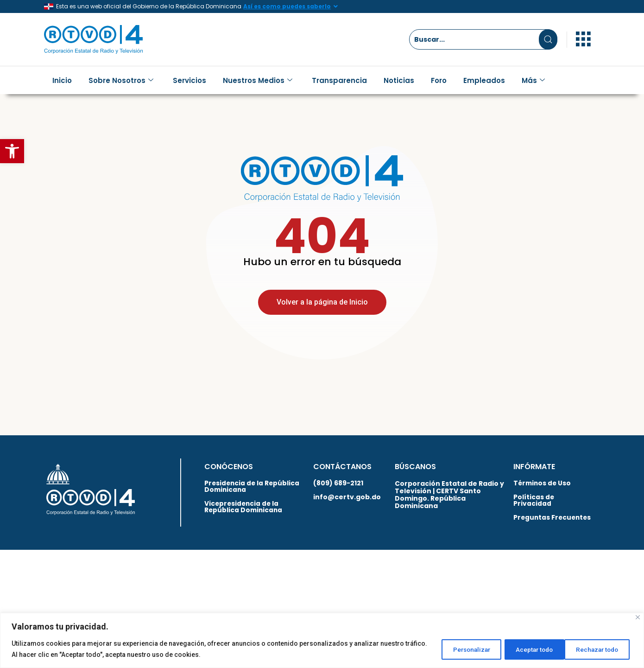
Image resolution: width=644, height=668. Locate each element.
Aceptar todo (599, 649)
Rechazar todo (527, 649)
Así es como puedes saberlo (287, 6)
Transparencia (339, 80)
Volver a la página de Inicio (322, 311)
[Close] (638, 617)
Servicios (189, 80)
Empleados (484, 80)
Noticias (399, 80)
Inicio (62, 80)
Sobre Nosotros (121, 80)
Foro (439, 80)
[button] (12, 151)
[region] (322, 640)
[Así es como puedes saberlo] (335, 6)
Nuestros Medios (258, 80)
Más (533, 80)
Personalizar (454, 649)
